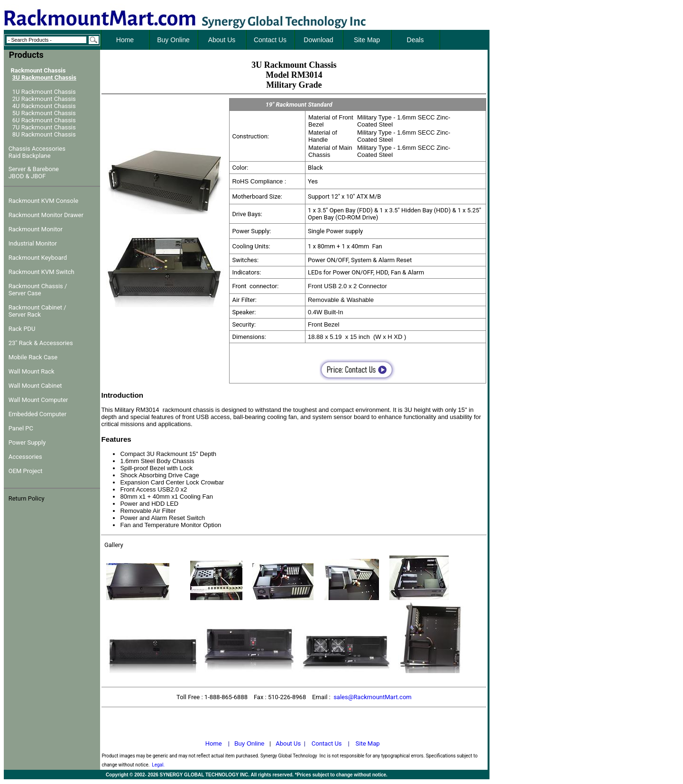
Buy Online (249, 743)
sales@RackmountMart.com (373, 697)
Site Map (368, 743)
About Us (288, 743)
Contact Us (327, 743)
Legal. (158, 765)
